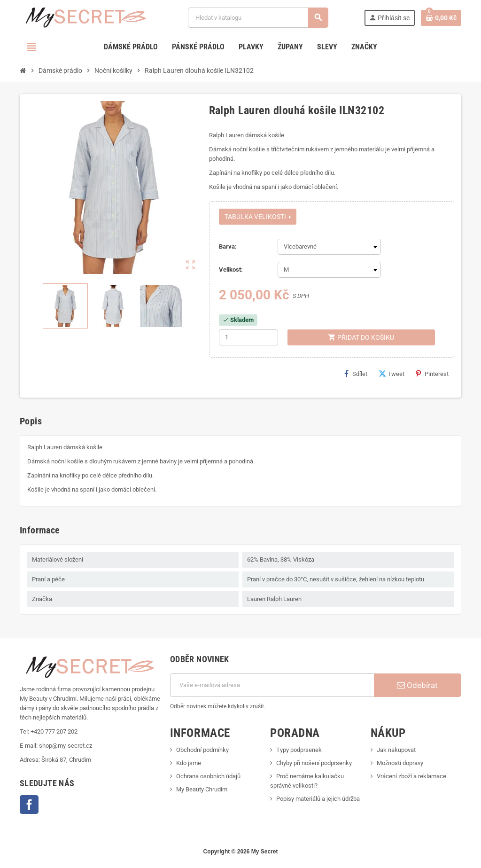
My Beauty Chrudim (202, 789)
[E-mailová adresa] (272, 685)
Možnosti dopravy (400, 763)
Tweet (392, 374)
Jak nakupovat (396, 750)
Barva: (228, 246)
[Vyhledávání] (258, 18)
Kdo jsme (189, 763)
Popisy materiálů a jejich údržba (318, 799)
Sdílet (356, 374)
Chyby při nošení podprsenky (314, 763)
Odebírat (417, 685)
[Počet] (248, 337)
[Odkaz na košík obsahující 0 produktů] (441, 18)
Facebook (29, 805)
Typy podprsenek (299, 750)
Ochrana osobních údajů (208, 776)
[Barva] (329, 247)
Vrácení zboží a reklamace (411, 776)
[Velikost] (329, 270)
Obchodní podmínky (202, 750)
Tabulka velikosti (258, 217)
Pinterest (432, 374)
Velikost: (231, 270)
